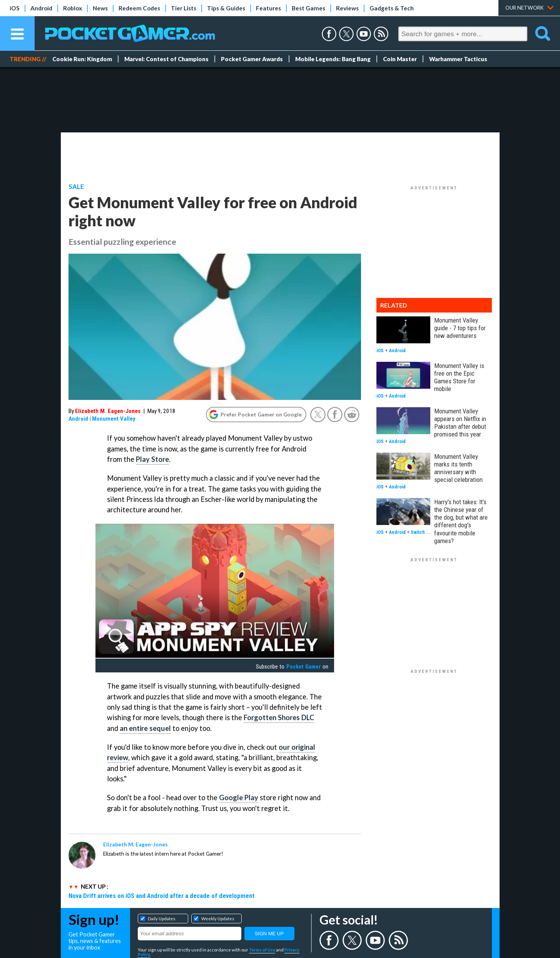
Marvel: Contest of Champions (166, 59)
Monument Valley (114, 419)
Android (41, 8)
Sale (76, 187)
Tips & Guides (226, 8)
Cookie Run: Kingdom (82, 59)
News (100, 8)
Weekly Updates (218, 919)
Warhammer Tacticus (458, 59)
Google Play (239, 797)
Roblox (73, 8)
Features (268, 8)
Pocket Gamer (304, 667)
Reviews (347, 8)
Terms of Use (262, 950)
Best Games (308, 8)
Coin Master (400, 59)
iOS (15, 8)
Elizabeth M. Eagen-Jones (108, 411)
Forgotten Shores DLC (279, 717)
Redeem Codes (139, 8)
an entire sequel (145, 728)
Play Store (152, 459)
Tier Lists (184, 8)
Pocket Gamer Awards (252, 59)
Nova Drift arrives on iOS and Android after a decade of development (161, 896)
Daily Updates (162, 919)
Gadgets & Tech (392, 8)
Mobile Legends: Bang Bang (333, 59)
